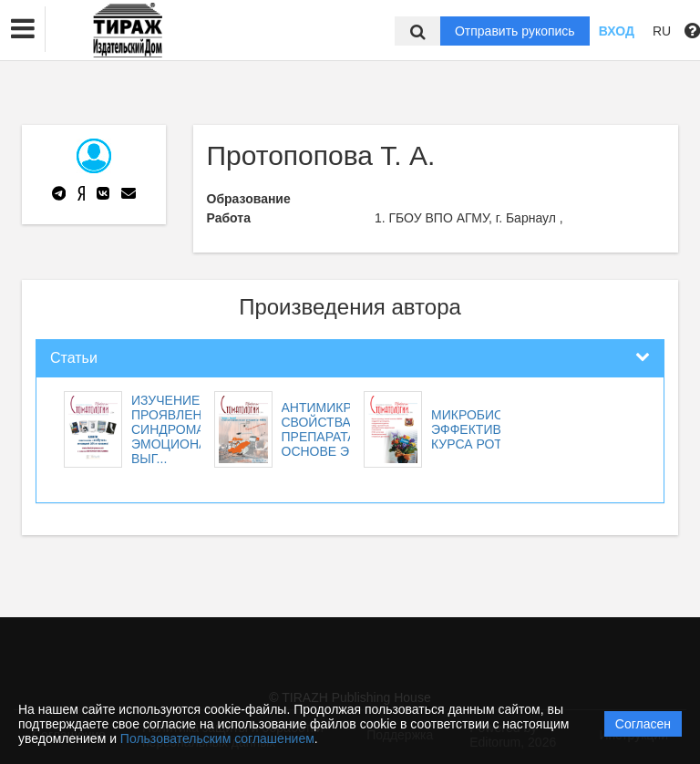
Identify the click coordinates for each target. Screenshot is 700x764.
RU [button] (662, 31)
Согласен (643, 724)
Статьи (74, 358)
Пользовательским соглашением (217, 738)
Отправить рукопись (515, 31)
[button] (23, 29)
